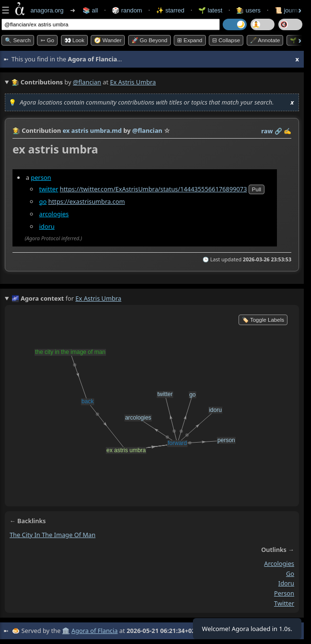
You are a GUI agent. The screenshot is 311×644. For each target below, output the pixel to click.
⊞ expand (190, 40)
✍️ (287, 131)
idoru (47, 226)
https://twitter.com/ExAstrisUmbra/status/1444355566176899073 (154, 189)
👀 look (74, 40)
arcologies (54, 214)
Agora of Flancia (95, 631)
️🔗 (278, 131)
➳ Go (47, 40)
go (43, 201)
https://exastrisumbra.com (86, 201)
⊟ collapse (226, 40)
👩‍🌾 (16, 130)
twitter (49, 189)
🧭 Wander (108, 40)
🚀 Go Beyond (150, 40)
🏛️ (66, 631)
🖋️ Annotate (265, 40)
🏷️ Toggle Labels (263, 320)
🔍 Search (18, 40)
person (41, 177)
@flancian (87, 82)
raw (267, 131)
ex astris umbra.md (92, 130)
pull (257, 189)
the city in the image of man (53, 535)
